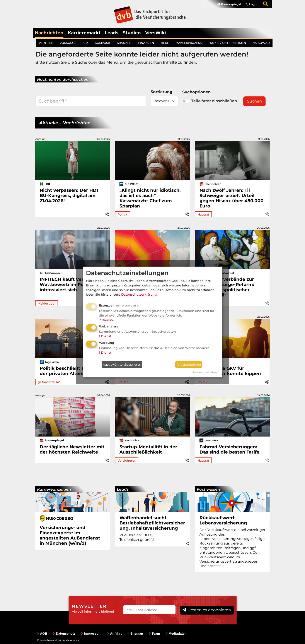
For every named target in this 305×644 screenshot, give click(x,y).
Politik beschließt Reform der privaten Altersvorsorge (72, 371)
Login (251, 4)
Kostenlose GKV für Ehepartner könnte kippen (230, 371)
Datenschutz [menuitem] (64, 633)
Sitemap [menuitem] (135, 633)
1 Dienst (105, 336)
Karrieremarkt (84, 33)
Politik (123, 214)
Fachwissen (209, 489)
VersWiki (156, 33)
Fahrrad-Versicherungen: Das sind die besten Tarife (229, 449)
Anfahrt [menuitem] (114, 633)
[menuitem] (227, 4)
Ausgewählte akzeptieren (122, 365)
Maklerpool (47, 303)
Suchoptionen (196, 92)
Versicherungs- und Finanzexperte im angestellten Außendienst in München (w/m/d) (70, 535)
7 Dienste (106, 320)
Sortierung (162, 92)
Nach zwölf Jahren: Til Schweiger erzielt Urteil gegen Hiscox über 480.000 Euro (232, 198)
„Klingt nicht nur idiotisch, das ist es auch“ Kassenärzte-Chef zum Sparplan (150, 198)
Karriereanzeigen (54, 489)
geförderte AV (49, 382)
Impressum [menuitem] (91, 633)
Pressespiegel (229, 4)
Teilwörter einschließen (210, 101)
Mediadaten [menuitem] (176, 633)
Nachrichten (49, 33)
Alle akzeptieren (189, 365)
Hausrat (203, 214)
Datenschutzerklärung (139, 295)
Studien (132, 33)
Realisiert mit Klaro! (205, 372)
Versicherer (127, 461)
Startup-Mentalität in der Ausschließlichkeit (148, 449)
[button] (107, 214)
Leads (112, 33)
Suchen (254, 101)
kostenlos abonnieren (207, 610)
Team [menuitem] (154, 633)
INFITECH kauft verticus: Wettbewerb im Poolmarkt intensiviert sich (71, 284)
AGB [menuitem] (42, 633)
